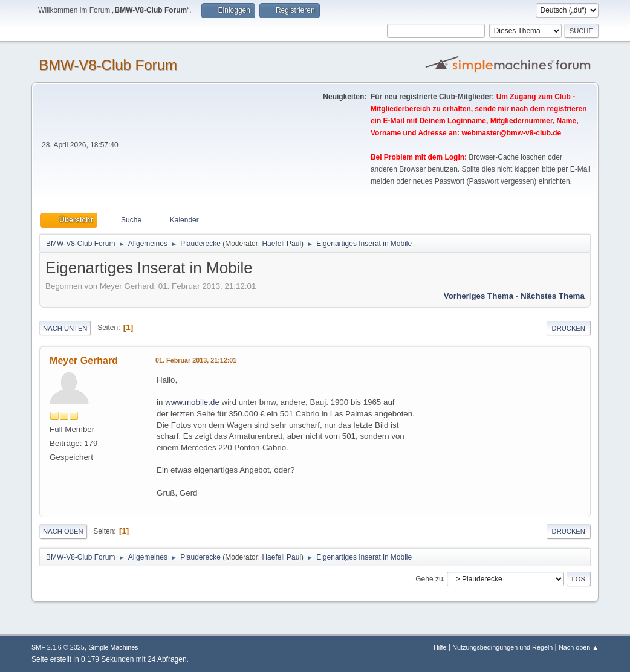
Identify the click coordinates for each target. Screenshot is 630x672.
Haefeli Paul (281, 244)
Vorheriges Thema (479, 296)
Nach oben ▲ (579, 647)
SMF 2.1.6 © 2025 (58, 647)
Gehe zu (429, 578)
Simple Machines (113, 647)
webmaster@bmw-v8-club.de (511, 133)
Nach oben (63, 531)
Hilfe (440, 647)
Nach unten (65, 328)
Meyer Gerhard (84, 360)
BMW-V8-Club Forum (108, 65)
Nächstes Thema (553, 296)
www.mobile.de (192, 402)
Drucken (569, 328)
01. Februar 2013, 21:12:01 (196, 360)
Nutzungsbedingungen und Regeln (502, 647)
